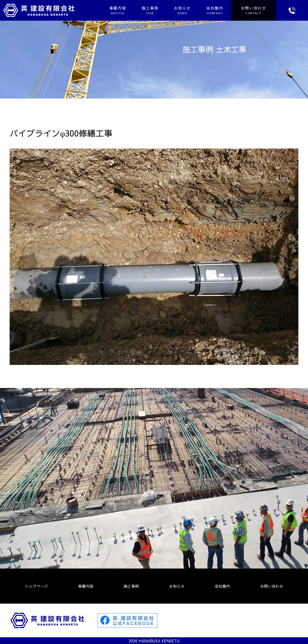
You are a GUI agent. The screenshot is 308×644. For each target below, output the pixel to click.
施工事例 (147, 10)
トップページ (36, 586)
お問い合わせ (272, 586)
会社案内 (212, 10)
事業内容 (115, 10)
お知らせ (179, 10)
